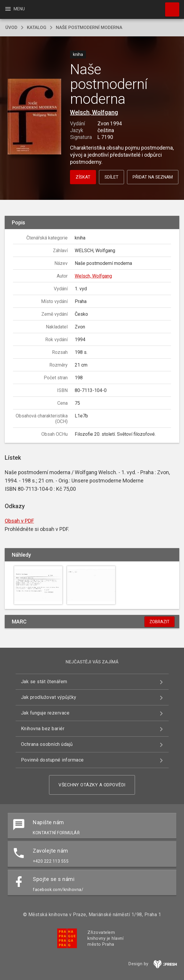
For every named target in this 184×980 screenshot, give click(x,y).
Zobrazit (159, 622)
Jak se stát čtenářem (44, 682)
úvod (11, 27)
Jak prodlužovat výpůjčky (49, 697)
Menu (15, 9)
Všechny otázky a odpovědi (92, 785)
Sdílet (111, 177)
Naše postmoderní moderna (89, 27)
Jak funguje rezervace (45, 713)
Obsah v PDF (19, 521)
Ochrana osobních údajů (47, 744)
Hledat (170, 7)
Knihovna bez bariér (43, 729)
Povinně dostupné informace (52, 760)
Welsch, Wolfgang (94, 112)
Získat (83, 177)
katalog (37, 27)
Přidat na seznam (153, 177)
